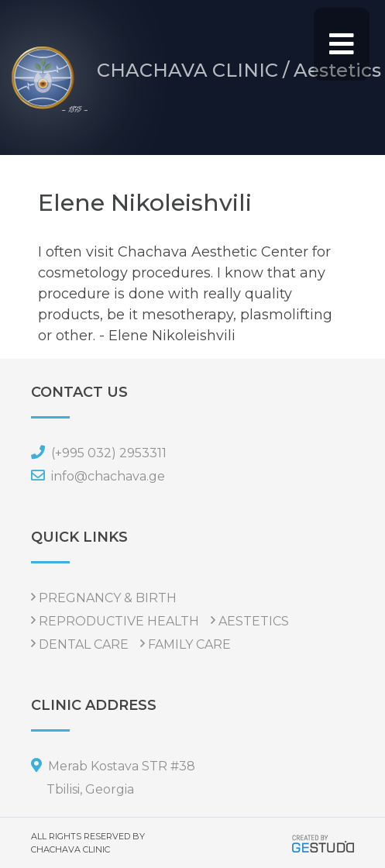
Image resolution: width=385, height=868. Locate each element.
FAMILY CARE (189, 644)
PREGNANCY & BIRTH (108, 598)
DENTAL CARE (84, 644)
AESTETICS (254, 621)
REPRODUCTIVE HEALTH (119, 621)
